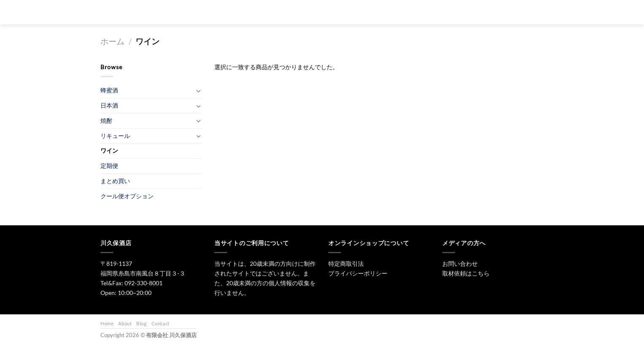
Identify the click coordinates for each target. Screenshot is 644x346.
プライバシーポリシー (358, 273)
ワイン (109, 150)
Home (107, 323)
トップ (304, 12)
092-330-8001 (143, 283)
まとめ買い (115, 181)
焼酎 (364, 12)
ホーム (112, 41)
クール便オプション (127, 196)
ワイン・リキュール (407, 12)
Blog (141, 323)
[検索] (280, 12)
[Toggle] (199, 91)
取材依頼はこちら (466, 273)
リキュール (115, 136)
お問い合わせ (458, 12)
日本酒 (335, 12)
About (125, 323)
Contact (161, 323)
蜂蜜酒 (109, 90)
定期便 (109, 166)
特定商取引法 (346, 264)
